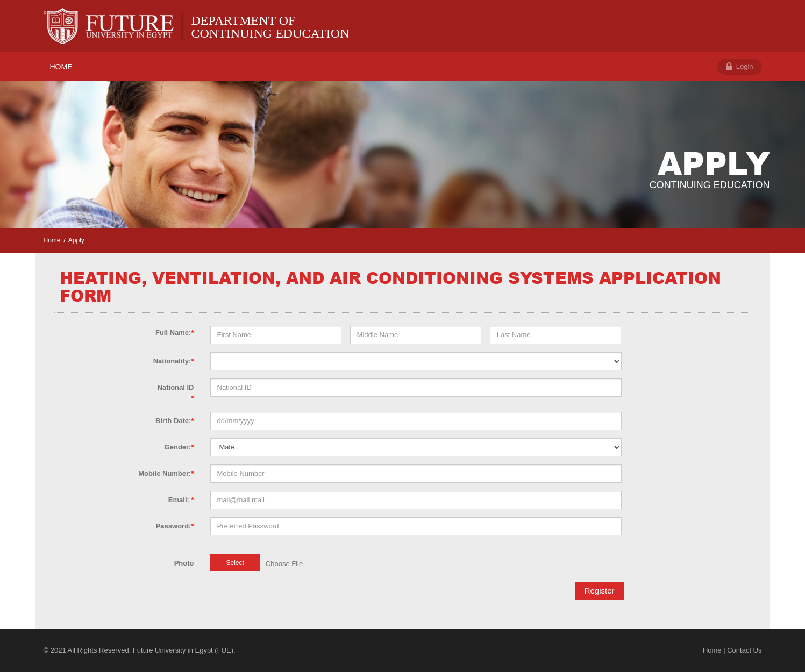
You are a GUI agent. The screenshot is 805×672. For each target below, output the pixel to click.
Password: (175, 526)
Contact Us (744, 650)
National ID (176, 393)
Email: (181, 500)
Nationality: (174, 361)
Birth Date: (175, 421)
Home (52, 240)
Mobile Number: (166, 473)
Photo (184, 563)
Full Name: (175, 333)
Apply (76, 240)
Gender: (179, 447)
